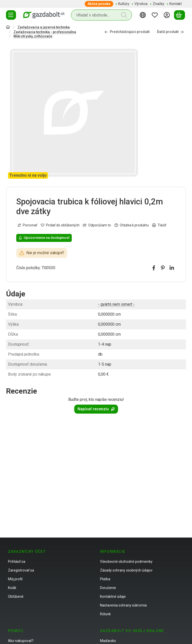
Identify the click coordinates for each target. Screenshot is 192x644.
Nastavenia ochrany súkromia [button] (123, 605)
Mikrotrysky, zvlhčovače (33, 36)
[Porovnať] (27, 225)
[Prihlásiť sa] (167, 15)
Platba (105, 579)
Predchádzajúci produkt (127, 32)
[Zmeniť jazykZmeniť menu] (143, 15)
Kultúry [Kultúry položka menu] (124, 4)
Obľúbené (16, 597)
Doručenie (108, 588)
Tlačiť (159, 225)
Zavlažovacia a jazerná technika (44, 27)
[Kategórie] (11, 15)
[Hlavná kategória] (8, 28)
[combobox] (101, 15)
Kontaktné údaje (113, 597)
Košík (12, 588)
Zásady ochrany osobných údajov (126, 570)
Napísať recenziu (96, 409)
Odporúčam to (97, 225)
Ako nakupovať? (21, 641)
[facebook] (154, 268)
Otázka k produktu (132, 225)
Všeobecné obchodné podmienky (126, 562)
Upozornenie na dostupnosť (44, 238)
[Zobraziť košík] (179, 15)
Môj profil (15, 579)
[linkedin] (172, 268)
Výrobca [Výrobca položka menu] (141, 4)
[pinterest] (163, 268)
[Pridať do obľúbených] (60, 225)
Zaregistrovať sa (21, 570)
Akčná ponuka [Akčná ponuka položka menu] (99, 4)
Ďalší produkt (170, 32)
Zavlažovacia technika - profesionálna (45, 32)
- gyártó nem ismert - (116, 304)
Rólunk (105, 614)
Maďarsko (108, 641)
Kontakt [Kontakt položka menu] (176, 4)
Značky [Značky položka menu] (158, 4)
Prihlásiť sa (17, 562)
